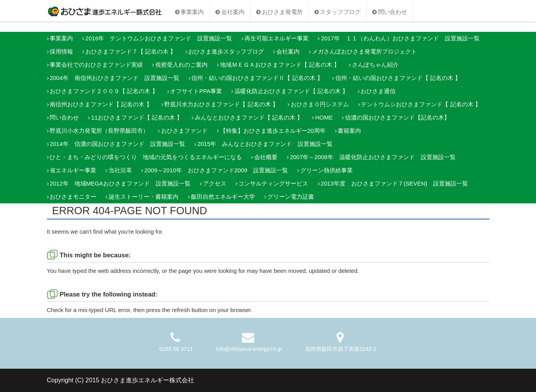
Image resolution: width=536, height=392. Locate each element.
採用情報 (61, 51)
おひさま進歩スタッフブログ (226, 51)
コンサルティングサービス (273, 183)
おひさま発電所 (282, 12)
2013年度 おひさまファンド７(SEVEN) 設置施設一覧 (394, 183)
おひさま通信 (378, 91)
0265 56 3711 (176, 349)
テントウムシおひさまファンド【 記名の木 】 (421, 104)
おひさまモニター (73, 197)
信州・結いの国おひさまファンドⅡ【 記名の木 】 (257, 78)
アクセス (215, 183)
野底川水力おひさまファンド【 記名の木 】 (221, 104)
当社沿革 (120, 170)
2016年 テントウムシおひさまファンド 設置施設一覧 (159, 38)
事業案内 (192, 12)
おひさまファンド (184, 131)
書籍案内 (349, 131)
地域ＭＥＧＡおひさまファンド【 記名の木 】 (280, 65)
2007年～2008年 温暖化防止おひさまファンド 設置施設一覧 (373, 157)
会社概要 (266, 157)
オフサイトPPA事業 (196, 91)
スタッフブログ (340, 12)
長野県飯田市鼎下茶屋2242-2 (341, 349)
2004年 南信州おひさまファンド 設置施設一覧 (114, 78)
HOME (324, 117)
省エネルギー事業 (73, 170)
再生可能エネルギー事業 (277, 38)
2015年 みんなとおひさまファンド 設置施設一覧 (265, 144)
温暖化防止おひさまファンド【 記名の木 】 (291, 91)
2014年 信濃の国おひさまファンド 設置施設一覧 (117, 144)
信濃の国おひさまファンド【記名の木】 (397, 117)
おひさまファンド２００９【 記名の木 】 (104, 91)
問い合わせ (393, 12)
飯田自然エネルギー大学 (223, 197)
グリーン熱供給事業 (327, 170)
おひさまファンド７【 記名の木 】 (131, 51)
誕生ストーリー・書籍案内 (144, 197)
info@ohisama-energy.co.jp (249, 349)
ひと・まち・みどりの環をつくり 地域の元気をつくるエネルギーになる (146, 157)
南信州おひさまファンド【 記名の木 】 (101, 104)
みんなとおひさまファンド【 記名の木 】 (249, 117)
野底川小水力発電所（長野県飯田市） (99, 131)
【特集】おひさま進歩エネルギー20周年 (273, 131)
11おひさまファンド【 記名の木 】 (137, 117)
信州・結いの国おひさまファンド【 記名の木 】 (398, 78)
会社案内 (233, 12)
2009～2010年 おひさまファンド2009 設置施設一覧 (216, 170)
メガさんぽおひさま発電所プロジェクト (364, 51)
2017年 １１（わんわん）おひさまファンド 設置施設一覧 (400, 38)
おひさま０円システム (320, 104)
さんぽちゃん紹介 (375, 65)
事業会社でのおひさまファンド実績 (96, 65)
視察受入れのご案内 (181, 65)
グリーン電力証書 (291, 197)
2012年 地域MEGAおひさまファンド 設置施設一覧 (120, 183)
